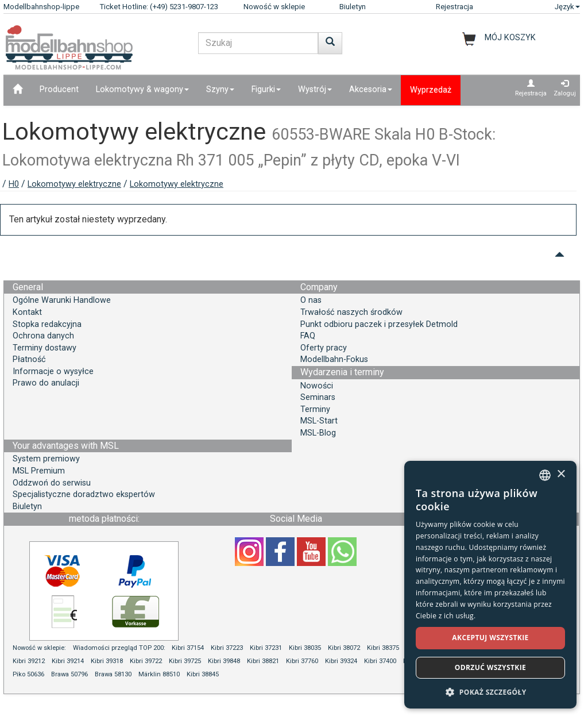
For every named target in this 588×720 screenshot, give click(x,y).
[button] (490, 692)
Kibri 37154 (188, 648)
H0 (14, 184)
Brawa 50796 (69, 674)
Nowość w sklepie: (39, 648)
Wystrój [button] (315, 89)
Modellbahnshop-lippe (41, 7)
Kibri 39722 (146, 661)
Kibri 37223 (227, 648)
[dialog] (490, 585)
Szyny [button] (220, 89)
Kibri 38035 (305, 648)
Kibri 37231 (266, 648)
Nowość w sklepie (274, 7)
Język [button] (567, 7)
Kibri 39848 (224, 661)
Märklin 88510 (159, 674)
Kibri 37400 (380, 661)
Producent (59, 89)
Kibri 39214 (68, 661)
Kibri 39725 (185, 661)
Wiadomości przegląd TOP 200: (120, 648)
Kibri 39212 (29, 661)
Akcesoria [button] (371, 89)
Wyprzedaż (431, 90)
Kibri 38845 (203, 674)
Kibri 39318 (107, 661)
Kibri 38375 (383, 648)
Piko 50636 (28, 674)
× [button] (561, 474)
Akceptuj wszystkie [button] (490, 638)
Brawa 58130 (113, 674)
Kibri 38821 (263, 661)
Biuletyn (353, 7)
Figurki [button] (266, 89)
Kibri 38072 (344, 648)
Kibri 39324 (341, 661)
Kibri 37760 (302, 661)
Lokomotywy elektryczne (74, 184)
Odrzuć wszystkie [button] (490, 667)
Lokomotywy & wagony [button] (142, 89)
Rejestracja (454, 7)
